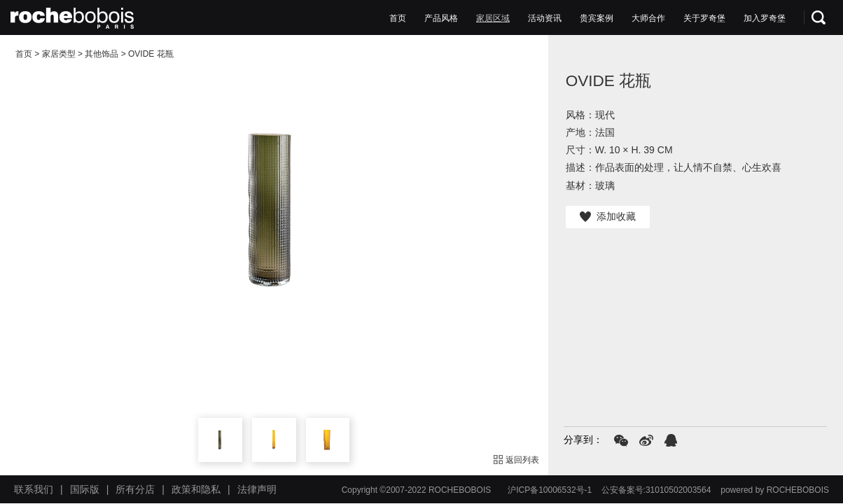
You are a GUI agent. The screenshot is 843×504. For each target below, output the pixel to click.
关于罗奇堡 (704, 18)
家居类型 (59, 54)
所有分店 (135, 489)
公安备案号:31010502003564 (656, 490)
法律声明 (257, 489)
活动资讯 (545, 18)
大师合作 (648, 18)
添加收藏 (608, 216)
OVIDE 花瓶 (151, 54)
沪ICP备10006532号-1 (550, 490)
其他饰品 (102, 54)
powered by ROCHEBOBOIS (775, 490)
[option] (274, 211)
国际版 (85, 489)
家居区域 (493, 18)
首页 (398, 18)
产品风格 (441, 18)
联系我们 (34, 489)
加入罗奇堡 (765, 18)
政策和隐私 (196, 489)
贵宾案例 (597, 18)
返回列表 (517, 460)
